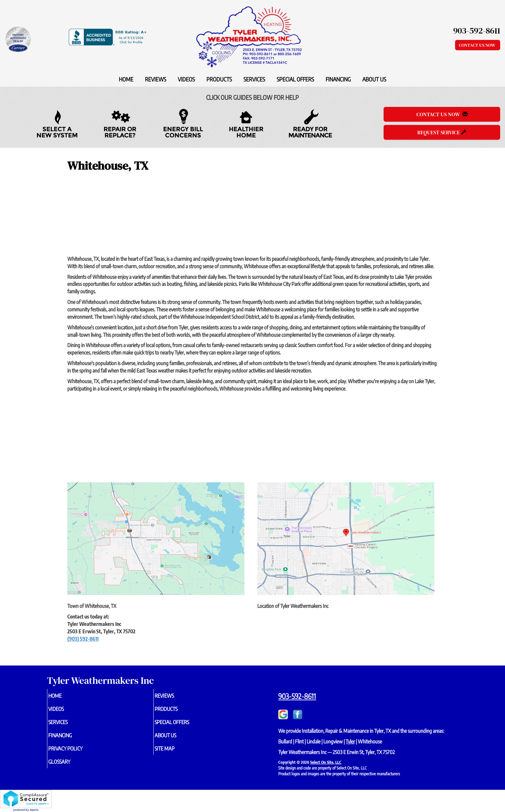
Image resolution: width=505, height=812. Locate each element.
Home (126, 79)
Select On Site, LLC (326, 762)
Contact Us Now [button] (478, 45)
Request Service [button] (442, 132)
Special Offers (295, 79)
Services (254, 79)
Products (219, 79)
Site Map (175, 753)
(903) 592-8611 (83, 639)
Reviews (156, 79)
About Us (374, 79)
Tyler (350, 741)
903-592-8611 (297, 696)
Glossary (70, 767)
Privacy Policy (77, 753)
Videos (186, 79)
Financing (338, 79)
